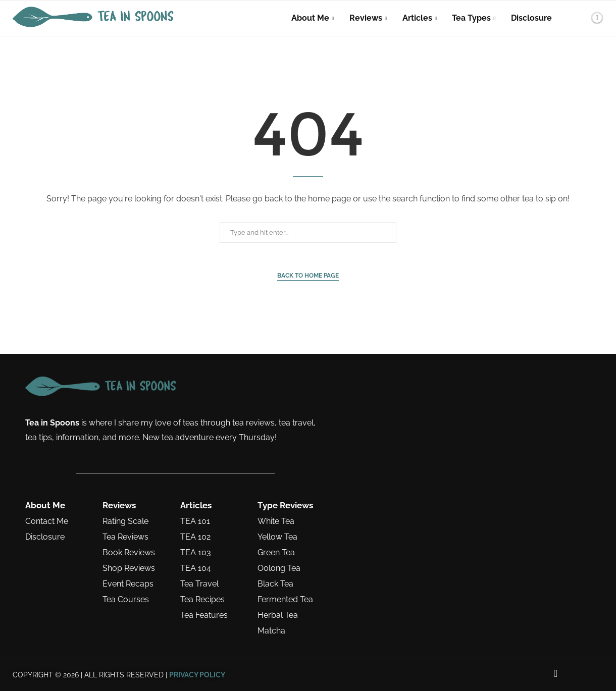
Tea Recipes (202, 600)
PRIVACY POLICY (197, 675)
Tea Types (471, 18)
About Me (310, 18)
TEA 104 (196, 568)
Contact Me (47, 521)
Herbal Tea (278, 615)
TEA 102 (195, 537)
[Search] (580, 18)
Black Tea (275, 584)
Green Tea (276, 553)
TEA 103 (196, 553)
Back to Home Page (308, 276)
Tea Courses (126, 600)
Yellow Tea (277, 537)
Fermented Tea (285, 600)
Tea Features (204, 615)
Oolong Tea (279, 568)
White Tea (276, 521)
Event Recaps (128, 584)
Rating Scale (125, 521)
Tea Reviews (125, 537)
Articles (417, 18)
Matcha (271, 631)
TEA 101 (195, 521)
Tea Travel (199, 584)
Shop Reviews (129, 568)
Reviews (366, 18)
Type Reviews (285, 506)
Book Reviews (129, 553)
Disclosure (531, 18)
